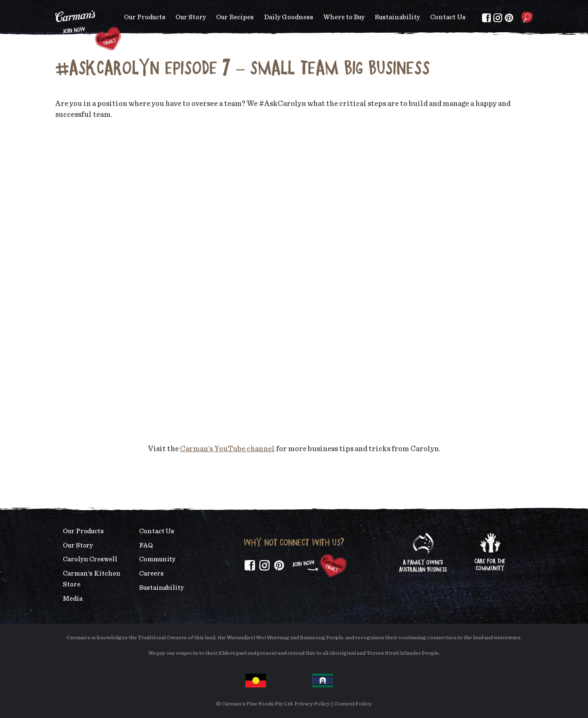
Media (73, 599)
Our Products (145, 17)
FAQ (146, 545)
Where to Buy (344, 17)
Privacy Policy (312, 704)
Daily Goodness (289, 17)
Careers (151, 573)
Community (157, 559)
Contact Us (448, 17)
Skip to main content (55, 6)
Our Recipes (235, 17)
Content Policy (352, 704)
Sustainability (397, 17)
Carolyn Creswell (90, 559)
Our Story (191, 17)
